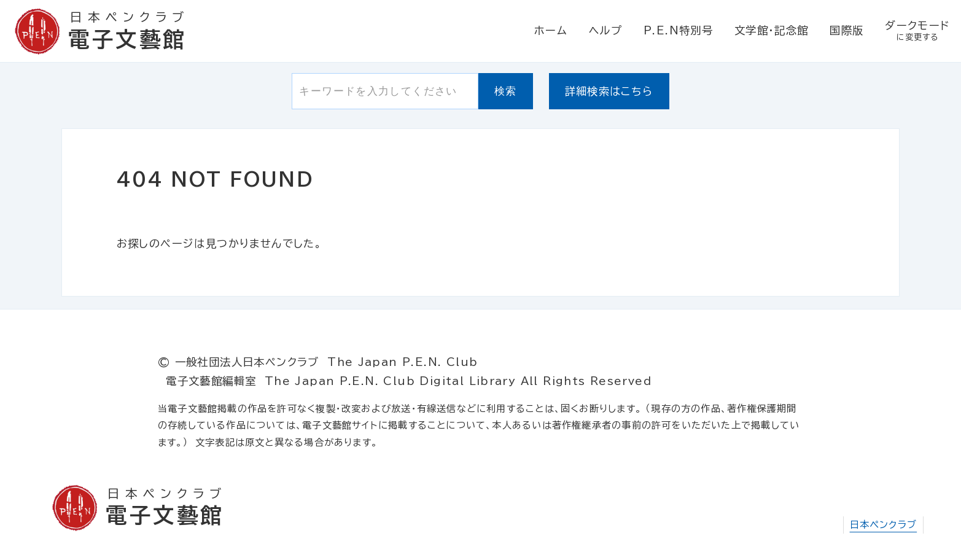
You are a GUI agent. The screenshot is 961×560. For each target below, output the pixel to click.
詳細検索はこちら (609, 91)
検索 (506, 91)
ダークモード (917, 32)
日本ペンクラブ (884, 525)
